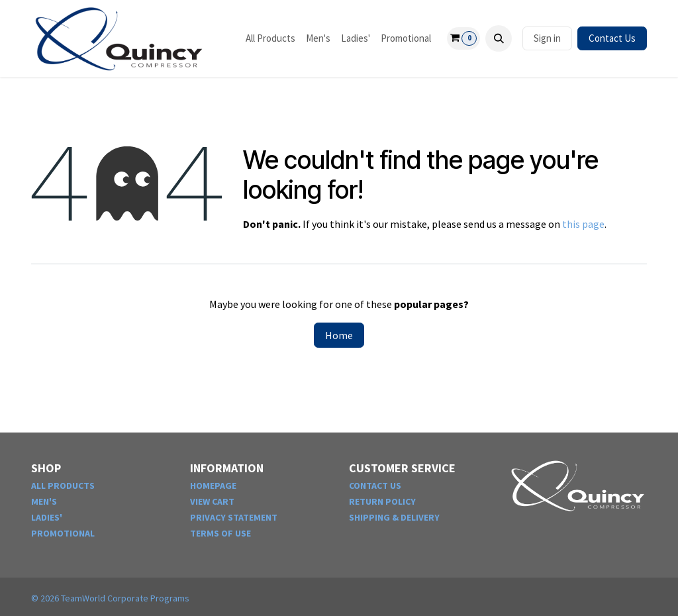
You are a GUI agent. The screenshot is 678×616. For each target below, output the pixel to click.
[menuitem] (270, 39)
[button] (499, 38)
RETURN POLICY (382, 501)
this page (583, 224)
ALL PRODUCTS (63, 486)
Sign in (547, 38)
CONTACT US (375, 486)
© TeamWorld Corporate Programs (110, 598)
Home (339, 335)
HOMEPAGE (213, 486)
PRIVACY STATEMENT (234, 517)
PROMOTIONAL (63, 533)
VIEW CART (212, 501)
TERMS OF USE (220, 533)
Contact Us (612, 38)
